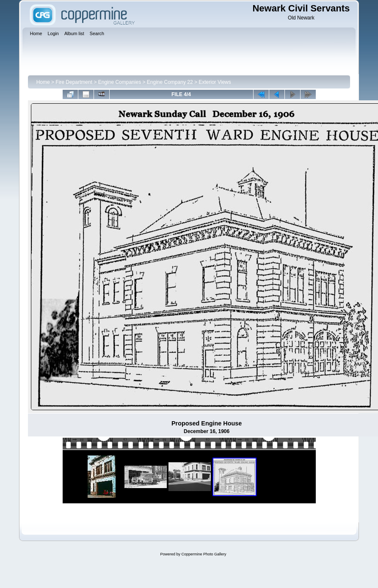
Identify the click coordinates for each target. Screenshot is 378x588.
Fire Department (74, 82)
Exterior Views (215, 82)
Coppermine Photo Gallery (204, 554)
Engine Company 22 (170, 82)
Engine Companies (120, 82)
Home (43, 82)
